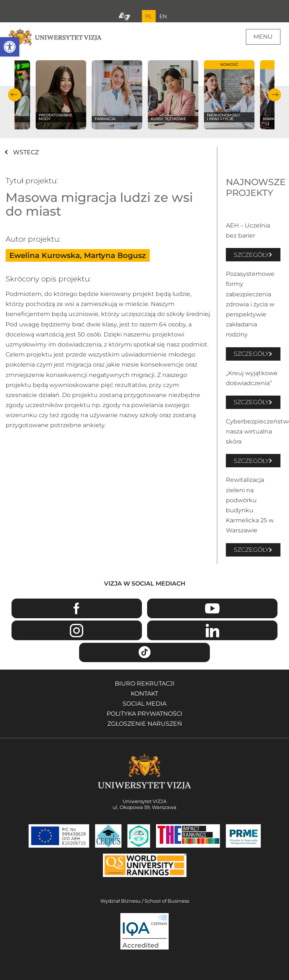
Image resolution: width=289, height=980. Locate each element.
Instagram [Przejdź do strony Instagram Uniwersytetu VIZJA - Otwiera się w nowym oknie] (77, 630)
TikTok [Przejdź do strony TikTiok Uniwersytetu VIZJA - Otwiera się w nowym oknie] (144, 653)
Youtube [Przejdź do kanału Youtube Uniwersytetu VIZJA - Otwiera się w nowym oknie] (212, 608)
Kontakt (144, 694)
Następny (275, 95)
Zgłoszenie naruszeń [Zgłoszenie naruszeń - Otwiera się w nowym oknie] (145, 724)
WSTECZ (26, 152)
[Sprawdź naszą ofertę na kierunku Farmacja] (117, 95)
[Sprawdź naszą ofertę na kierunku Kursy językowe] (173, 95)
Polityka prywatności (144, 714)
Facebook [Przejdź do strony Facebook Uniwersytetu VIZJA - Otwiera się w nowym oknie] (77, 608)
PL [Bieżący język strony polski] (149, 16)
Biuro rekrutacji (145, 684)
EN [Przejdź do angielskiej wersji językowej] (163, 16)
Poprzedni (14, 95)
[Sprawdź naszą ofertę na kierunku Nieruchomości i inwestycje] (229, 95)
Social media (144, 704)
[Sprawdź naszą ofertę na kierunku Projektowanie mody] (61, 95)
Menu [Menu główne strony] (263, 37)
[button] (10, 47)
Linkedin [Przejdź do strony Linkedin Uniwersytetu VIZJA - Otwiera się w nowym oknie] (212, 630)
